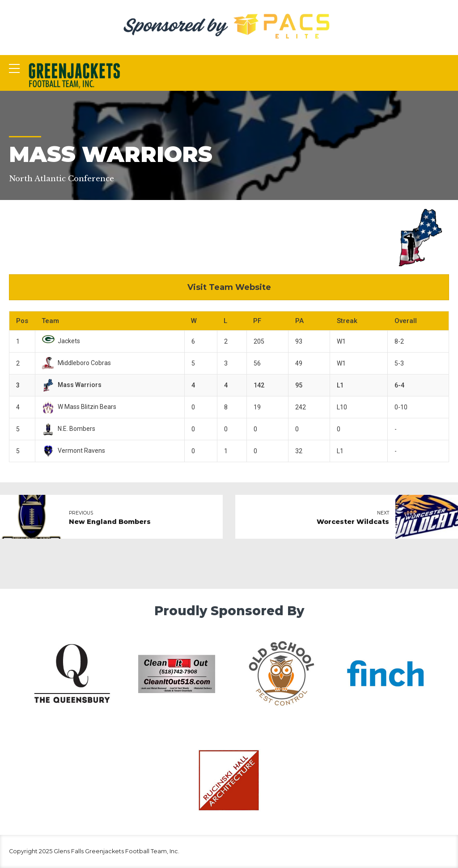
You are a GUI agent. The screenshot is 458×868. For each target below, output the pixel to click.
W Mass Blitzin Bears (79, 407)
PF (257, 321)
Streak (347, 321)
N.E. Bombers (69, 429)
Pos (22, 321)
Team (50, 321)
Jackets (61, 341)
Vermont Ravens (74, 451)
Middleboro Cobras (76, 363)
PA (299, 321)
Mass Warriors (72, 385)
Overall (406, 321)
